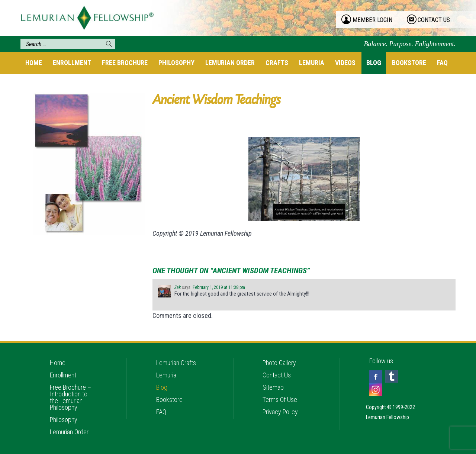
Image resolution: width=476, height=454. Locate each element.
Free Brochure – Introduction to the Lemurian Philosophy (70, 397)
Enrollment (72, 63)
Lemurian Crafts (176, 363)
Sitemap (273, 387)
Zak (178, 287)
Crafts (277, 63)
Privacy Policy (280, 412)
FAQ (442, 63)
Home (34, 63)
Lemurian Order (230, 63)
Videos (345, 63)
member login (372, 20)
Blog (374, 63)
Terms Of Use (280, 400)
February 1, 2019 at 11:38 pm (219, 287)
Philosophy (176, 63)
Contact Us (277, 375)
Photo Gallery (279, 363)
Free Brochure (125, 63)
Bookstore (409, 63)
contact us (434, 20)
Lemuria (312, 63)
